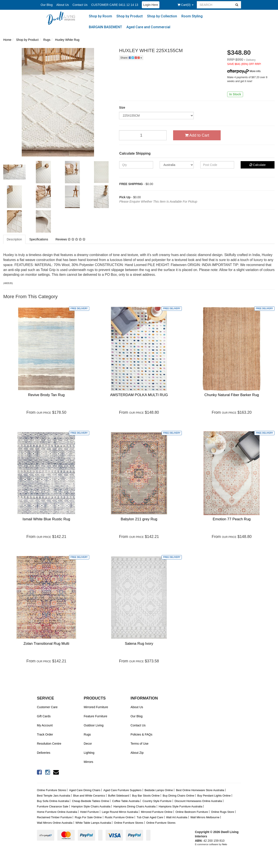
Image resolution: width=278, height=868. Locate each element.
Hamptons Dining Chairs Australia (134, 806)
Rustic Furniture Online (119, 817)
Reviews (70, 239)
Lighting (89, 753)
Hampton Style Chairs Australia (91, 806)
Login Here (151, 5)
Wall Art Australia (177, 817)
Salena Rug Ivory (139, 644)
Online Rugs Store (222, 812)
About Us (63, 5)
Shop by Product (130, 16)
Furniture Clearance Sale (53, 806)
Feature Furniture (96, 716)
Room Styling (192, 16)
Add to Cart (197, 135)
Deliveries (44, 753)
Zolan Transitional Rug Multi (46, 644)
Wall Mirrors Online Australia (55, 823)
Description (14, 239)
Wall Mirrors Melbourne (205, 817)
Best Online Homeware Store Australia (200, 790)
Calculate (258, 165)
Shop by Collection (162, 16)
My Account (45, 725)
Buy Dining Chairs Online (178, 796)
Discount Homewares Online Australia (198, 801)
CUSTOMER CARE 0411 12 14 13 (115, 5)
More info (244, 71)
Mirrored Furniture (96, 707)
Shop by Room (100, 16)
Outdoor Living (94, 725)
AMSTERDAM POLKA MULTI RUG (139, 395)
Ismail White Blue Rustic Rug (46, 519)
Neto (224, 844)
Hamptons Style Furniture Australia (181, 806)
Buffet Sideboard (118, 796)
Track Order (45, 734)
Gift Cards (44, 716)
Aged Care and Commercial (148, 27)
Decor (88, 744)
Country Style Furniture (157, 801)
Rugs (87, 734)
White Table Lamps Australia (93, 823)
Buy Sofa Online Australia (53, 801)
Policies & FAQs (141, 734)
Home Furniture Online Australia (57, 812)
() (185, 5)
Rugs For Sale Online (88, 817)
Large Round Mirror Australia (120, 812)
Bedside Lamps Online (159, 790)
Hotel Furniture (89, 812)
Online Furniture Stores (51, 790)
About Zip (137, 753)
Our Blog (47, 5)
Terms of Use (139, 744)
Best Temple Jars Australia (54, 796)
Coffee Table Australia (126, 801)
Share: (131, 58)
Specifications (39, 239)
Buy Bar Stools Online (146, 796)
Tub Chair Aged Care (150, 817)
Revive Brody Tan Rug (46, 395)
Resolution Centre (49, 744)
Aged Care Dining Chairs (85, 790)
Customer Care (47, 707)
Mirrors (89, 762)
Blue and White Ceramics (89, 796)
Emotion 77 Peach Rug (232, 519)
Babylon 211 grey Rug (139, 519)
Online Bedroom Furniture (192, 812)
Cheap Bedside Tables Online (90, 801)
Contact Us (80, 5)
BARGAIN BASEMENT (105, 27)
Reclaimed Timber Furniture (54, 817)
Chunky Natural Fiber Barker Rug (232, 395)
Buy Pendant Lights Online (214, 796)
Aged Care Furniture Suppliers (122, 790)
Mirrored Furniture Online (157, 812)
